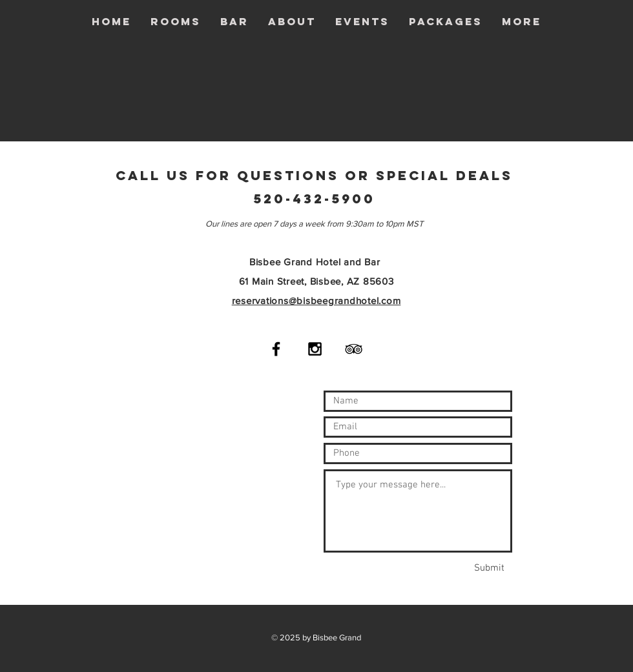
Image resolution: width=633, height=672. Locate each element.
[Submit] (489, 568)
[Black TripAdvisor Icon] (354, 349)
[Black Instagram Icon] (315, 349)
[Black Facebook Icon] (276, 349)
